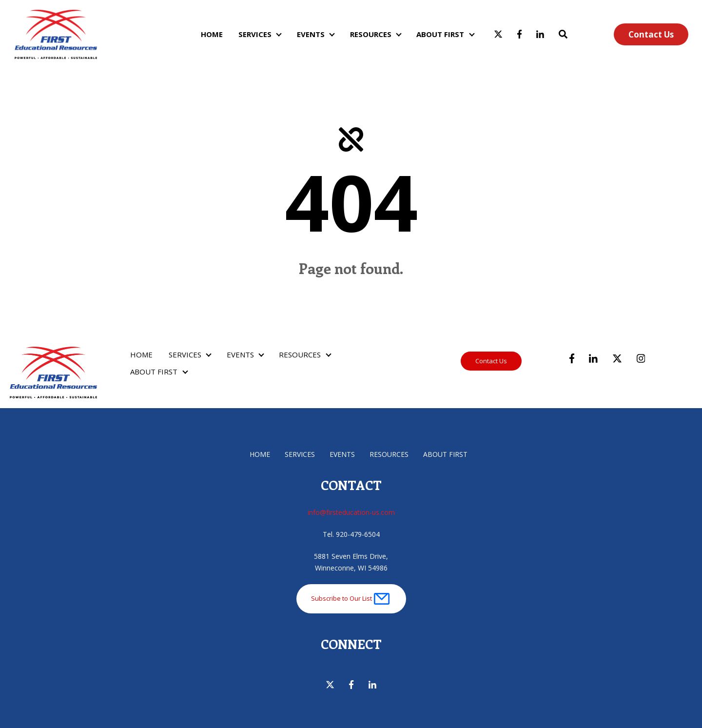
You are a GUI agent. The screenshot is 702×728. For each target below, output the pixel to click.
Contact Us (651, 34)
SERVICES (255, 34)
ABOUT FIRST (440, 34)
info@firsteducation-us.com (351, 512)
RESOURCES (371, 34)
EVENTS (311, 34)
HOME (212, 34)
